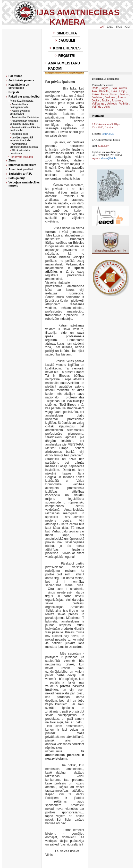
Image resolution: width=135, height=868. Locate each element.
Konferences (67, 48)
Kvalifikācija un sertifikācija (19, 86)
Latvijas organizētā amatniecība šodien (21, 139)
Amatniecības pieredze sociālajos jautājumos (24, 122)
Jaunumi (67, 41)
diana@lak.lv (109, 158)
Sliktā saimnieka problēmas (20, 152)
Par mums (15, 76)
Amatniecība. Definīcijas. (26, 117)
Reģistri (67, 56)
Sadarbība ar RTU (20, 174)
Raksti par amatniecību (24, 97)
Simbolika (67, 33)
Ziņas (12, 160)
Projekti (14, 92)
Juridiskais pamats (21, 80)
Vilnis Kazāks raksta (22, 101)
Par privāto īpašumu (21, 157)
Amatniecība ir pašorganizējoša (19, 106)
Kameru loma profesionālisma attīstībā (24, 145)
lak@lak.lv (108, 133)
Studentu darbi (20, 134)
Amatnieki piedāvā (21, 169)
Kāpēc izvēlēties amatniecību (20, 112)
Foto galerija (17, 178)
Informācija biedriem (22, 165)
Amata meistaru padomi (64, 66)
